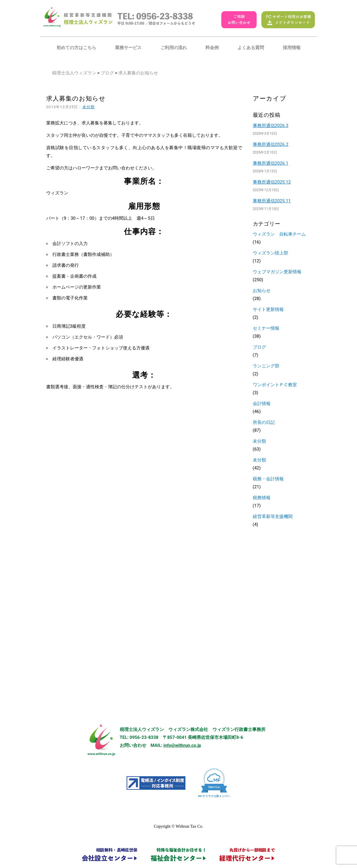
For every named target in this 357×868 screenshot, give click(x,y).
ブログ (107, 73)
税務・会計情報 (268, 479)
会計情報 (262, 404)
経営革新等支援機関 (273, 517)
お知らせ (262, 291)
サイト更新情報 (268, 309)
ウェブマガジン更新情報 (277, 272)
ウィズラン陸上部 (270, 253)
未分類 (89, 107)
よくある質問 (251, 48)
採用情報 (292, 48)
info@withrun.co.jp (182, 745)
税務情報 (262, 498)
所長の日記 (264, 422)
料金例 (212, 48)
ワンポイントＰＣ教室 (275, 385)
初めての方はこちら (76, 48)
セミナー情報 (266, 328)
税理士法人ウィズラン (74, 73)
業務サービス (128, 48)
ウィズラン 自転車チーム (279, 234)
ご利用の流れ (174, 48)
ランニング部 (266, 366)
